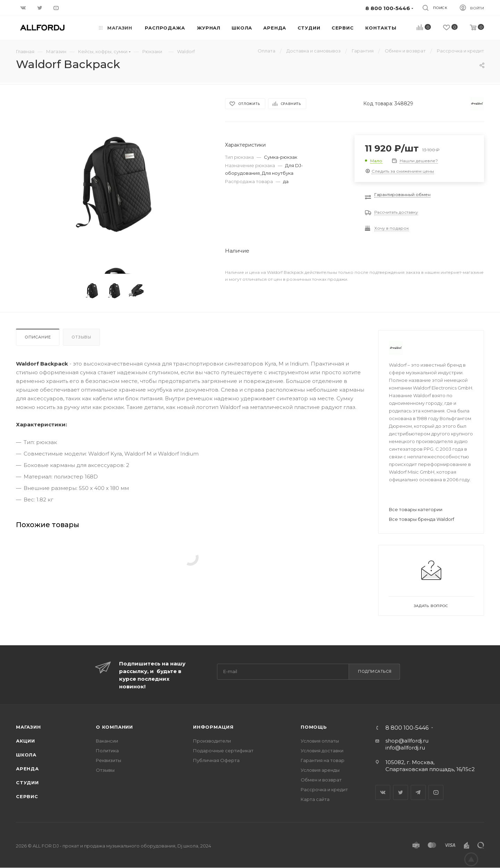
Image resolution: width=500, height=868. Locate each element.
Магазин (28, 727)
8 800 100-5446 (407, 728)
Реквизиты (109, 760)
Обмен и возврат (321, 780)
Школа (26, 755)
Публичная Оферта (216, 760)
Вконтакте (383, 792)
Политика (107, 751)
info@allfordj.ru (405, 748)
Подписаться (375, 671)
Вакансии (107, 741)
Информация (213, 727)
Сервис (27, 796)
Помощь (314, 727)
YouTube (436, 792)
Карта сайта (315, 799)
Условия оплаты (320, 741)
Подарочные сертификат (223, 751)
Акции (26, 741)
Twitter (401, 792)
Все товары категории (416, 509)
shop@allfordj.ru (407, 741)
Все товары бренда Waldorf (422, 519)
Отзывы (81, 337)
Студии (27, 783)
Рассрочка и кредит (324, 789)
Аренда (27, 769)
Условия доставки (322, 751)
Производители (212, 741)
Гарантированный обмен (402, 194)
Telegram (418, 792)
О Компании (114, 727)
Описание (38, 337)
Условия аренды (320, 770)
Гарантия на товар (323, 760)
